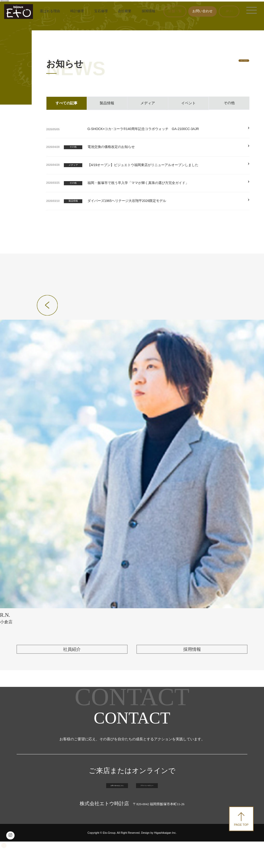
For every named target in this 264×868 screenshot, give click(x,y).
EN (230, 11)
